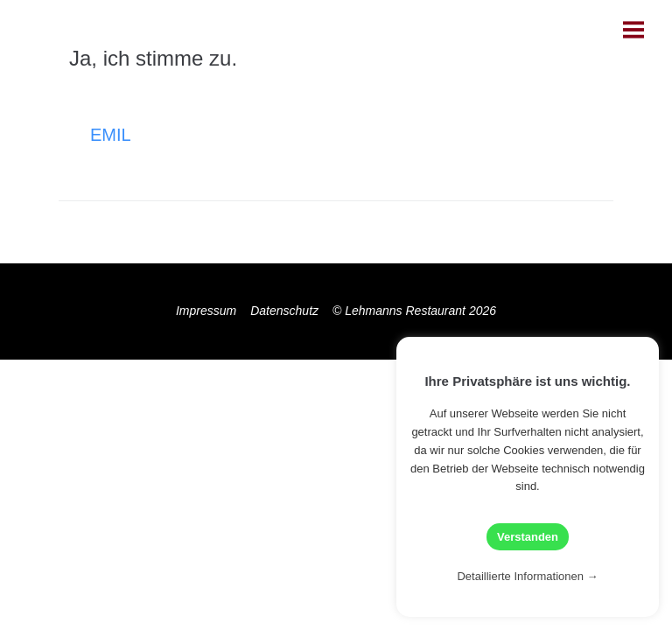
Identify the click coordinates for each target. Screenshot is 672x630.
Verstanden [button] (528, 537)
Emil (111, 135)
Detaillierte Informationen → (527, 576)
